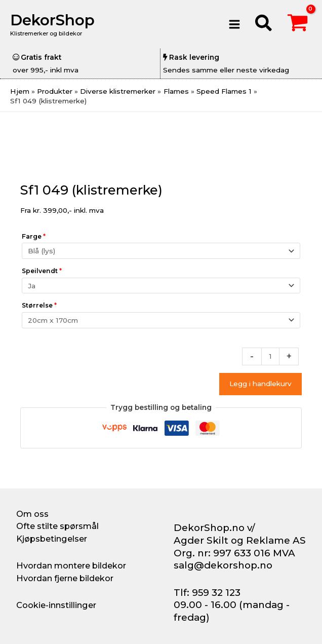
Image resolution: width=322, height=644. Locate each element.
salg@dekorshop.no (223, 565)
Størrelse (39, 305)
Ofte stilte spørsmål (57, 526)
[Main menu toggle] (234, 24)
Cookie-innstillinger (56, 605)
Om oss (32, 514)
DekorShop (52, 20)
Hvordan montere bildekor (71, 565)
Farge (34, 236)
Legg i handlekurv (260, 384)
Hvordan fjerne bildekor (65, 578)
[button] (264, 25)
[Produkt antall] (270, 356)
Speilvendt (42, 271)
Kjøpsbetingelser (52, 539)
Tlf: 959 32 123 (207, 593)
